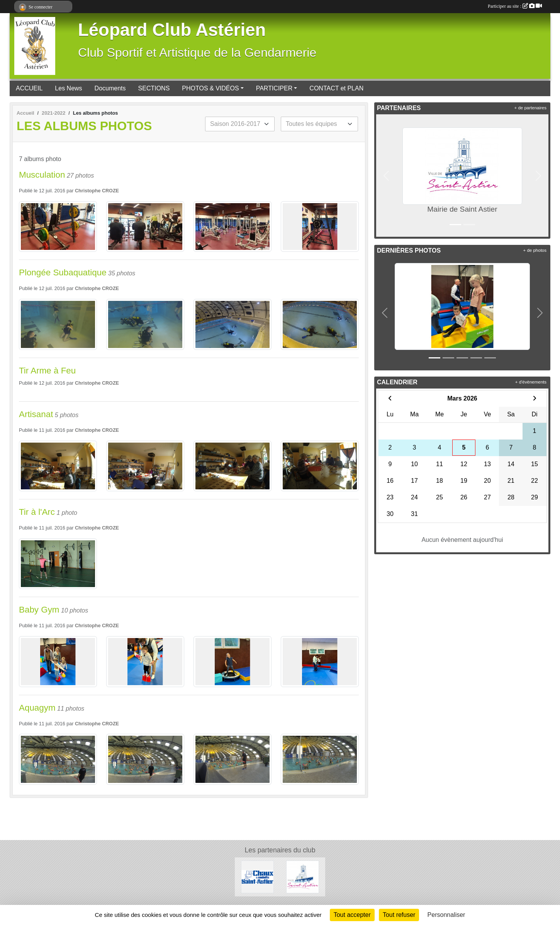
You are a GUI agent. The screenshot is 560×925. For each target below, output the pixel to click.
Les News (68, 88)
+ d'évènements (531, 382)
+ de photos (535, 250)
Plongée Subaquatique (63, 272)
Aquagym (37, 708)
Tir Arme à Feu (47, 371)
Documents (110, 88)
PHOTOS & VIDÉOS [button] (210, 88)
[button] (386, 176)
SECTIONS (154, 88)
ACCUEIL (29, 88)
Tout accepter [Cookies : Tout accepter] (352, 915)
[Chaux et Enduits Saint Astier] (257, 877)
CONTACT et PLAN (336, 88)
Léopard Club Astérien (172, 30)
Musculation (42, 175)
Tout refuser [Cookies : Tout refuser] (399, 915)
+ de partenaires (530, 108)
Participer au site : (515, 6)
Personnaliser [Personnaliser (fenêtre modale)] (446, 915)
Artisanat (36, 414)
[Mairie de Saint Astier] (303, 877)
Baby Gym (39, 610)
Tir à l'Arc (37, 512)
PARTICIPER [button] (274, 88)
